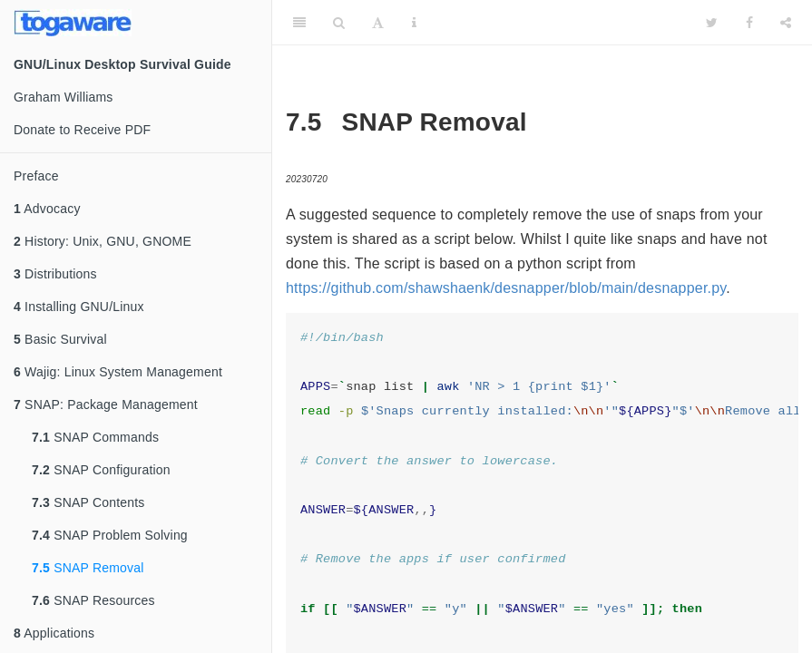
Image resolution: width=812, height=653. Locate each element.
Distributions (55, 274)
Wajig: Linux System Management (118, 372)
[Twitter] (712, 23)
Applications (54, 633)
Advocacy (47, 209)
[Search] (339, 23)
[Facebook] (749, 23)
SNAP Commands (95, 437)
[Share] (786, 23)
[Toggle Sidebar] (299, 23)
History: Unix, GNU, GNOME (103, 241)
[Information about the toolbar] (414, 23)
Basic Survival (60, 339)
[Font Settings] (378, 23)
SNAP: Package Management (106, 404)
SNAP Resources (93, 600)
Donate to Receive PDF (82, 130)
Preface (36, 176)
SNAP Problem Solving (110, 535)
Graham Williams (64, 97)
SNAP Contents (88, 502)
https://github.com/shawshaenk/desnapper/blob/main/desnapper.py (506, 288)
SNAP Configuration (101, 470)
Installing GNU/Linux (79, 307)
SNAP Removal (88, 568)
